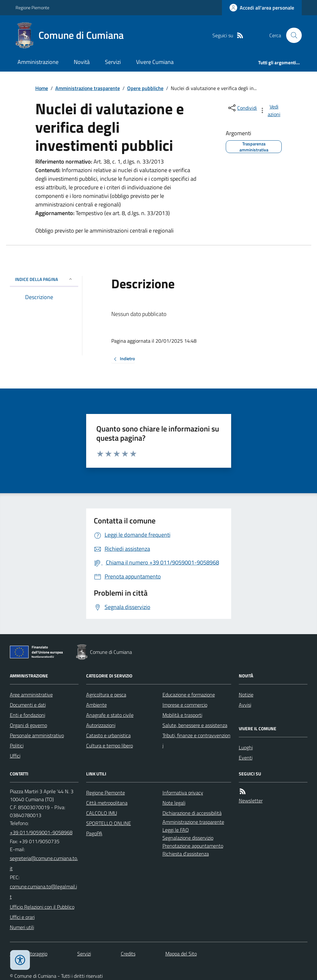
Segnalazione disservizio (188, 838)
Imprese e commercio (185, 705)
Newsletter (251, 801)
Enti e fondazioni (28, 715)
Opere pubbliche (145, 88)
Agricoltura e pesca (106, 695)
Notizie (246, 695)
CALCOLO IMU (102, 813)
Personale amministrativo (37, 735)
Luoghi (246, 747)
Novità (82, 62)
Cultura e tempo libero (110, 745)
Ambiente (96, 705)
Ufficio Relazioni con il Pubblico (42, 907)
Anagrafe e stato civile (110, 715)
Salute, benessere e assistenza (195, 725)
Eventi (246, 758)
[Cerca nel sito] (291, 35)
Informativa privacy (183, 793)
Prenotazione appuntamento (193, 846)
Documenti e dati (28, 705)
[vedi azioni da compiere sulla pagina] (270, 110)
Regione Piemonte (32, 7)
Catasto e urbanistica (108, 735)
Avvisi (245, 705)
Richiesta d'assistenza (186, 854)
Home (42, 88)
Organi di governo (28, 725)
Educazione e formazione (189, 695)
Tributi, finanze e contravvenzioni (196, 740)
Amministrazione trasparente (88, 88)
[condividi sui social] (242, 108)
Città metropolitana (107, 803)
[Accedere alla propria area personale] (262, 8)
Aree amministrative (31, 695)
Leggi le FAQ (176, 830)
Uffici (15, 756)
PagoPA (94, 833)
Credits (128, 954)
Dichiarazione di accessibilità (192, 813)
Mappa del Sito (181, 954)
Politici (17, 745)
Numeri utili (22, 927)
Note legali (174, 803)
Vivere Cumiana (155, 62)
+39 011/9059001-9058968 (41, 832)
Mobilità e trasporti (182, 715)
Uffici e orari (22, 917)
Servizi (113, 62)
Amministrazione (38, 62)
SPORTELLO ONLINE (109, 823)
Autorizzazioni (101, 725)
